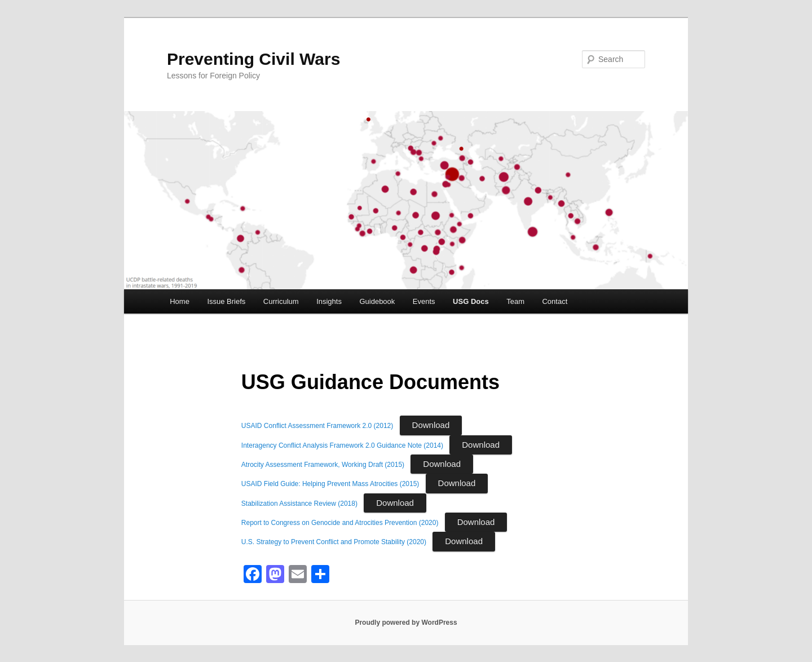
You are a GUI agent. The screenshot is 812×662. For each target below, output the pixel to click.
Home (180, 301)
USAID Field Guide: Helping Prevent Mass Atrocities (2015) (330, 484)
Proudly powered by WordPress (406, 623)
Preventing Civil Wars (253, 59)
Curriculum (281, 301)
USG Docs (471, 301)
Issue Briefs (226, 301)
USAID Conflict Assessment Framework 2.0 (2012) (317, 426)
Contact (555, 301)
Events (424, 301)
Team (515, 301)
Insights (329, 301)
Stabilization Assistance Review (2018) (299, 504)
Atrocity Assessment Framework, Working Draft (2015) (323, 465)
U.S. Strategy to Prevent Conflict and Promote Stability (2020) (334, 542)
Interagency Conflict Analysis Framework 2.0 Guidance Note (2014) (342, 445)
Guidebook (377, 301)
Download (431, 425)
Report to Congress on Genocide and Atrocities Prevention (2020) (340, 523)
